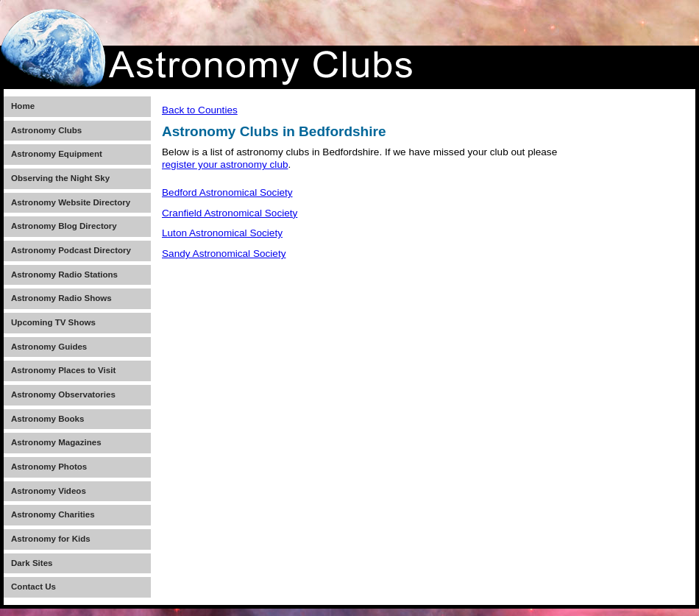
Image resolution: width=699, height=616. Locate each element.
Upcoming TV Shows (53, 322)
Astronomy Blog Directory (64, 226)
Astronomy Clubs (46, 130)
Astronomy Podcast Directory (71, 250)
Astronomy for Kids (51, 539)
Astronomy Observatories (63, 394)
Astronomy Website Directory (71, 202)
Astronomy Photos (49, 467)
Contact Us (33, 587)
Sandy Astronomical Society (224, 254)
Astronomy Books (47, 419)
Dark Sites (32, 563)
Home (23, 106)
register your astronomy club (225, 164)
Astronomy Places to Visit (63, 370)
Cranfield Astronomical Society (230, 213)
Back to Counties (200, 110)
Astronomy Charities (53, 514)
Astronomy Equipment (57, 154)
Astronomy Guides (49, 347)
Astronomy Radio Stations (64, 275)
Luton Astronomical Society (222, 233)
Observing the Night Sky (60, 178)
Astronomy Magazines (56, 442)
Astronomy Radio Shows (61, 298)
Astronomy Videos (49, 491)
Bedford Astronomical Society (227, 192)
